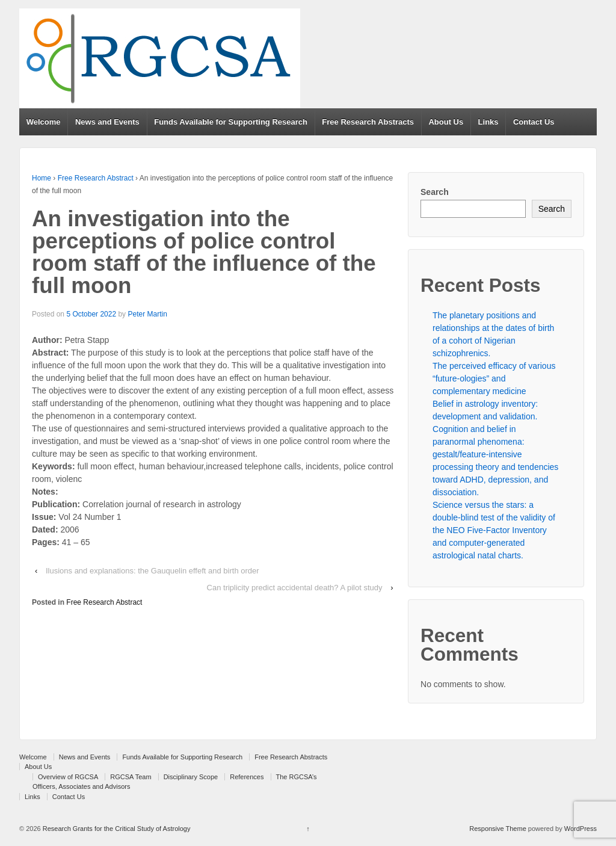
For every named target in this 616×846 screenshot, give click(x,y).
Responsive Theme (498, 829)
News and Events (107, 122)
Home (42, 178)
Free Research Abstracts (368, 122)
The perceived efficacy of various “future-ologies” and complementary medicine (494, 378)
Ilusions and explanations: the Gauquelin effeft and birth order (152, 571)
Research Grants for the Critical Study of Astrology (116, 829)
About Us (446, 122)
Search (435, 192)
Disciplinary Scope (191, 777)
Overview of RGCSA (68, 777)
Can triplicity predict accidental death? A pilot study (295, 588)
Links (488, 122)
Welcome (44, 122)
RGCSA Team (131, 777)
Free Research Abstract (96, 178)
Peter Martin (147, 314)
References (247, 777)
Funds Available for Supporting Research (231, 122)
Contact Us (534, 122)
